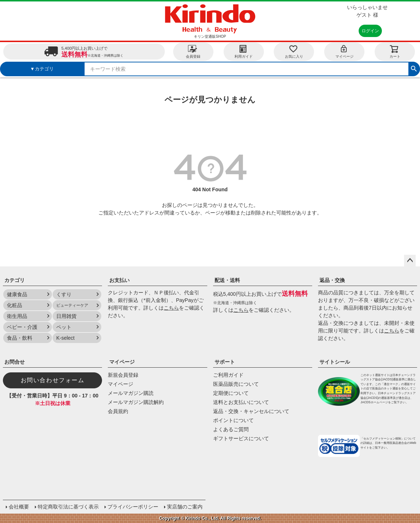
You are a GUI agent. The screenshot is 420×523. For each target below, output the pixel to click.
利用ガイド (244, 51)
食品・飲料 (20, 338)
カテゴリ (15, 280)
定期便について (231, 393)
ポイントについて (233, 420)
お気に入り (294, 51)
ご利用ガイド (228, 375)
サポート (225, 362)
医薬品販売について (236, 384)
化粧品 (15, 305)
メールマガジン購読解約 (136, 402)
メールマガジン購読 (131, 393)
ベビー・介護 (22, 327)
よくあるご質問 (231, 429)
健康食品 (17, 294)
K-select (66, 338)
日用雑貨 (66, 316)
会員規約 (118, 411)
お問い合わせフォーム (53, 380)
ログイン (370, 31)
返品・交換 (332, 280)
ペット (64, 327)
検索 (414, 68)
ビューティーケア (72, 305)
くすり (64, 294)
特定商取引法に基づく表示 (68, 507)
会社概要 (19, 507)
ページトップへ (410, 261)
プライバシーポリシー (133, 507)
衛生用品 (17, 316)
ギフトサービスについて (241, 438)
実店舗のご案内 (185, 507)
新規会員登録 (123, 375)
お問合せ (15, 362)
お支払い (119, 280)
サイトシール (335, 362)
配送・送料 (227, 280)
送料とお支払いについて (241, 402)
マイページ (344, 51)
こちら (171, 308)
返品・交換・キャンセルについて (251, 411)
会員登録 (193, 51)
